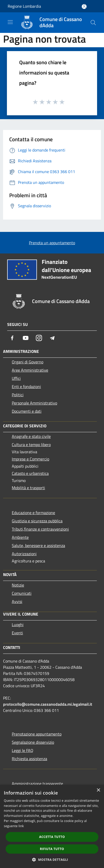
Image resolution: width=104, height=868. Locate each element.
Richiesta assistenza (29, 759)
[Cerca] (93, 23)
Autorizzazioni (24, 554)
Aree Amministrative (30, 370)
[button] (52, 860)
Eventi (17, 633)
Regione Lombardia (24, 6)
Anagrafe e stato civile (31, 436)
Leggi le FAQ (23, 750)
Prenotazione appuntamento (37, 734)
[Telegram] (52, 338)
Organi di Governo (28, 362)
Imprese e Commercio (30, 459)
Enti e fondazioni (26, 386)
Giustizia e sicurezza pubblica (37, 521)
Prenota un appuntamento (52, 243)
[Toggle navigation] (10, 22)
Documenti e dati (27, 411)
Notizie (18, 585)
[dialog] (52, 826)
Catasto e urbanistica (30, 473)
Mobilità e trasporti (28, 488)
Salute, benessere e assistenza (38, 545)
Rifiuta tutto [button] (52, 849)
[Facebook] (12, 338)
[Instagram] (39, 338)
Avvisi (17, 601)
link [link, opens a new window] (21, 826)
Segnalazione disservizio (33, 742)
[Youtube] (26, 338)
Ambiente (20, 537)
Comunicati (22, 593)
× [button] (98, 790)
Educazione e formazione (33, 513)
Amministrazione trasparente (37, 784)
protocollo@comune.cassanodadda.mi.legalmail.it (48, 704)
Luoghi (18, 625)
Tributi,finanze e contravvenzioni (40, 529)
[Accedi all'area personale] (84, 7)
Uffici (16, 378)
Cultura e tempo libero (31, 445)
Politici (18, 395)
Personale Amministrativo (34, 403)
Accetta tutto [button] (52, 837)
